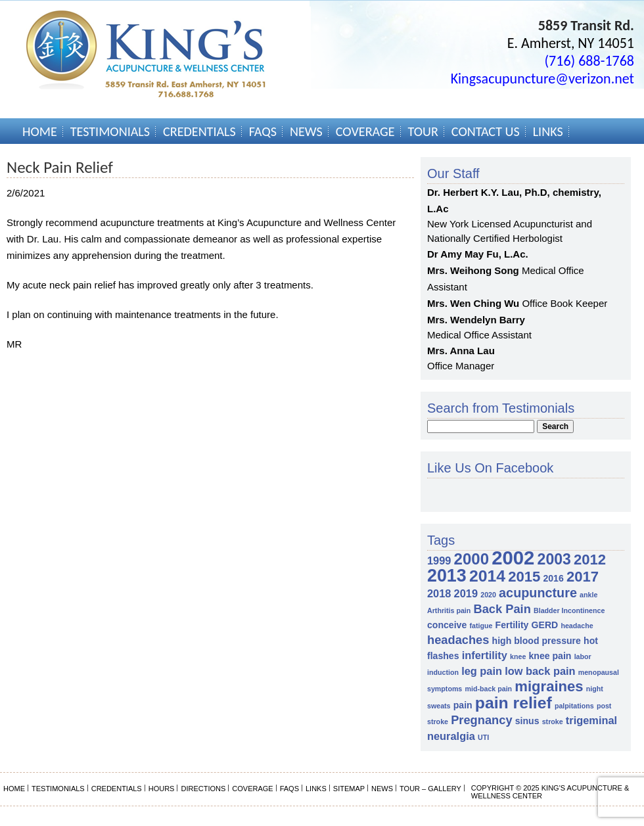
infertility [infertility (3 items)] (485, 655)
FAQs (263, 131)
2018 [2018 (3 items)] (439, 593)
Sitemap (349, 789)
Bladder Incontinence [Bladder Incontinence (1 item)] (569, 610)
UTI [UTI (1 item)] (483, 737)
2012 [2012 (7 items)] (590, 560)
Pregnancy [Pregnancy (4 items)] (481, 720)
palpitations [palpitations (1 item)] (574, 706)
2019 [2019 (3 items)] (466, 593)
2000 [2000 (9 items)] (471, 559)
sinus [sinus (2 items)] (527, 721)
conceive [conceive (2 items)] (447, 625)
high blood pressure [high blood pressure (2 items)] (537, 641)
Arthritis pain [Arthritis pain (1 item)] (449, 610)
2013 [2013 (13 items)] (447, 576)
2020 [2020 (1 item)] (488, 595)
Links (548, 131)
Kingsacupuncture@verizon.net (542, 79)
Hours (162, 789)
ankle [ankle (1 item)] (588, 595)
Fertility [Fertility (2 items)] (512, 625)
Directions (203, 789)
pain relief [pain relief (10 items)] (514, 703)
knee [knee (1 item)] (518, 656)
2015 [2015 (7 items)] (524, 577)
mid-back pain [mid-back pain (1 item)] (488, 689)
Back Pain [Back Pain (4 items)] (502, 609)
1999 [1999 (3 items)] (439, 561)
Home (40, 131)
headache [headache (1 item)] (577, 626)
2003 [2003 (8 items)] (554, 559)
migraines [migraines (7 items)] (549, 686)
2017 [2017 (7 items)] (583, 577)
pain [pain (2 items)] (463, 705)
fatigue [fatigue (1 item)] (481, 626)
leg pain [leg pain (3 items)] (482, 671)
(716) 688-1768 (589, 61)
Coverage (365, 131)
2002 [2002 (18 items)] (513, 558)
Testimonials (110, 131)
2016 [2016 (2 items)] (553, 578)
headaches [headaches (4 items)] (458, 640)
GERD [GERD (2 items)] (545, 625)
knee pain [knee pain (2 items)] (550, 656)
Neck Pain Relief (60, 167)
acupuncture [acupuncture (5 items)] (538, 593)
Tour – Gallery (430, 789)
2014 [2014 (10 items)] (487, 576)
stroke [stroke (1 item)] (553, 722)
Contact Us (486, 131)
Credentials (199, 131)
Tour (423, 131)
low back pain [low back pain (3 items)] (540, 671)
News (306, 131)
